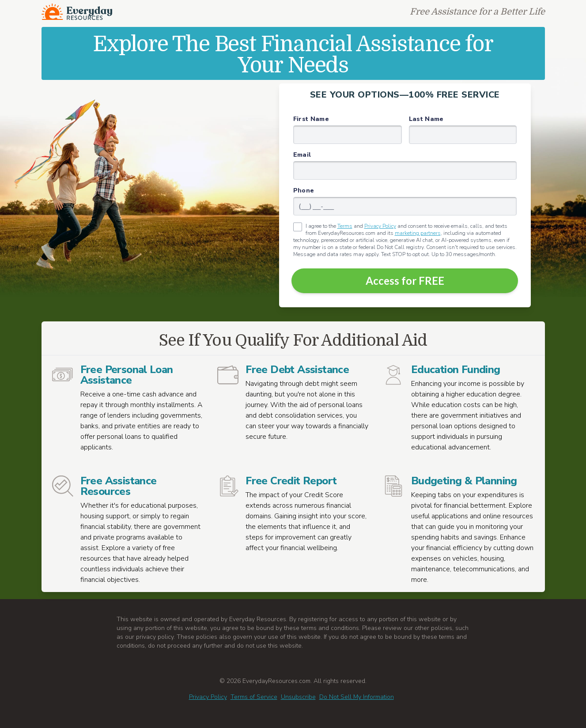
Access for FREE (405, 281)
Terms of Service (254, 697)
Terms (345, 226)
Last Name (426, 119)
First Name (311, 119)
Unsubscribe (298, 697)
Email (302, 155)
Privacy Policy (380, 226)
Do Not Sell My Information (357, 697)
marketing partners (418, 233)
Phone (304, 190)
